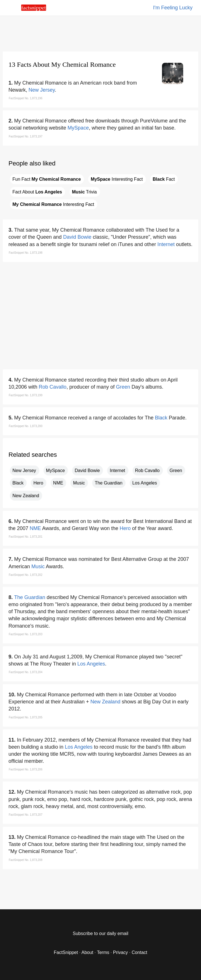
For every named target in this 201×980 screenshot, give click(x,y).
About (87, 952)
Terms (103, 952)
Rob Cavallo (53, 387)
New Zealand (26, 496)
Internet (166, 244)
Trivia (85, 192)
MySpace (78, 128)
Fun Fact (47, 179)
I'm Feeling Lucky (173, 8)
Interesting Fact (117, 179)
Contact (140, 952)
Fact (164, 179)
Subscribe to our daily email (100, 933)
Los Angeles (145, 483)
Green (123, 387)
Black (161, 418)
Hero (38, 483)
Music (79, 483)
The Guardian (109, 483)
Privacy (120, 952)
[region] (101, 33)
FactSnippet (66, 952)
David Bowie (77, 237)
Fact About (37, 192)
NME (58, 483)
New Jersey (42, 90)
